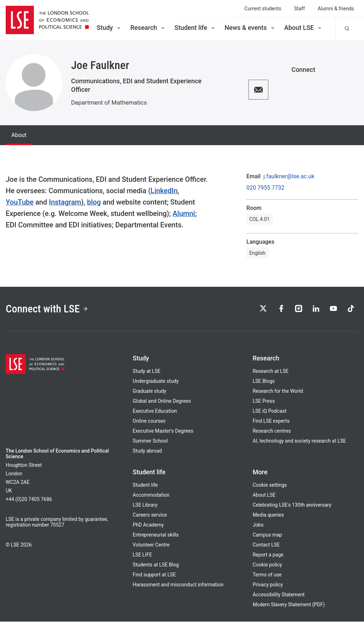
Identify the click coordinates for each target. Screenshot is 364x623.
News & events (250, 28)
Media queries (268, 516)
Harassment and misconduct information (178, 586)
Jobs (258, 526)
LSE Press (264, 402)
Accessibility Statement (279, 596)
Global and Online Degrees (162, 402)
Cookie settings (270, 486)
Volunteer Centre (151, 546)
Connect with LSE (49, 309)
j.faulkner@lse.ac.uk (289, 176)
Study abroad (147, 452)
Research (148, 28)
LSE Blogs (264, 382)
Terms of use (267, 576)
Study (109, 28)
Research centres (272, 432)
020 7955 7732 (265, 188)
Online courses (149, 422)
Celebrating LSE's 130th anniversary (292, 506)
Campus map (267, 536)
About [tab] (19, 135)
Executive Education (155, 412)
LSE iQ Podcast (270, 412)
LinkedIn (164, 191)
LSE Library (145, 506)
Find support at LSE (154, 576)
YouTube (20, 202)
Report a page (268, 556)
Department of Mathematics (109, 102)
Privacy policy (268, 586)
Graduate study (149, 392)
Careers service (150, 516)
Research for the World (278, 392)
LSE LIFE (142, 556)
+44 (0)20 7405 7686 (29, 501)
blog (94, 202)
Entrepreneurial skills (156, 536)
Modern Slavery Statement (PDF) (289, 606)
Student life (195, 28)
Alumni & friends (336, 9)
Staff (299, 9)
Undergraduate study (156, 382)
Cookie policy (267, 566)
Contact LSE (266, 546)
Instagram (65, 202)
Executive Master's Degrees (163, 432)
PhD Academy (148, 526)
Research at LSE (271, 373)
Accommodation (151, 496)
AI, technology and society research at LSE (299, 442)
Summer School (150, 442)
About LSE (303, 28)
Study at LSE (146, 373)
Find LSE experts (271, 422)
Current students (263, 9)
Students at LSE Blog (156, 566)
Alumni (184, 213)
